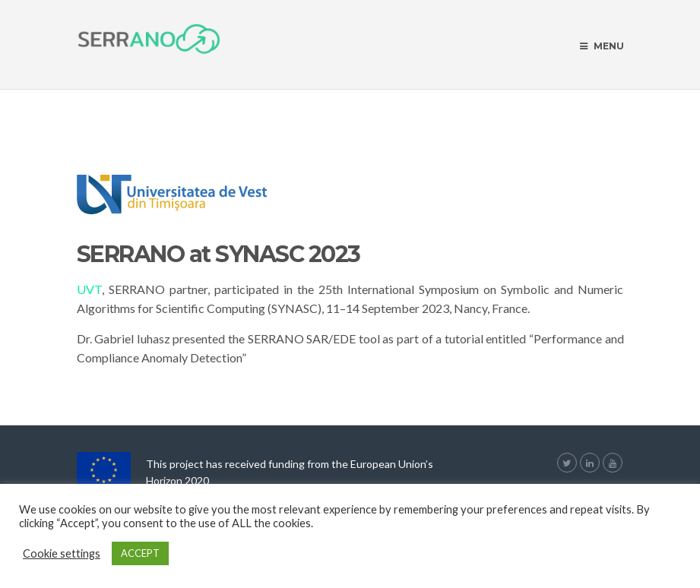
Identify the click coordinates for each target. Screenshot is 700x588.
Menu (602, 46)
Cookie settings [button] (62, 553)
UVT (89, 289)
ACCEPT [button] (140, 553)
